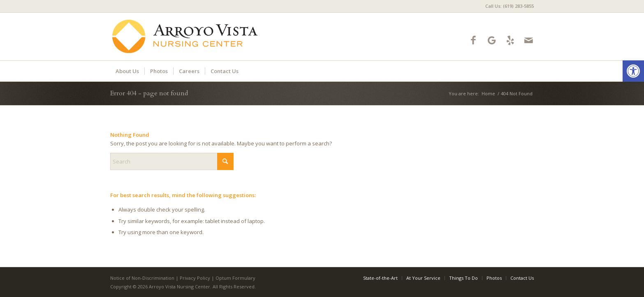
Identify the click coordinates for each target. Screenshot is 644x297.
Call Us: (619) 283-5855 (510, 6)
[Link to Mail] (529, 40)
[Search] (172, 161)
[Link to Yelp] (510, 40)
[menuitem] (507, 6)
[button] (633, 71)
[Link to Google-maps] (492, 40)
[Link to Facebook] (473, 40)
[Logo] (185, 37)
